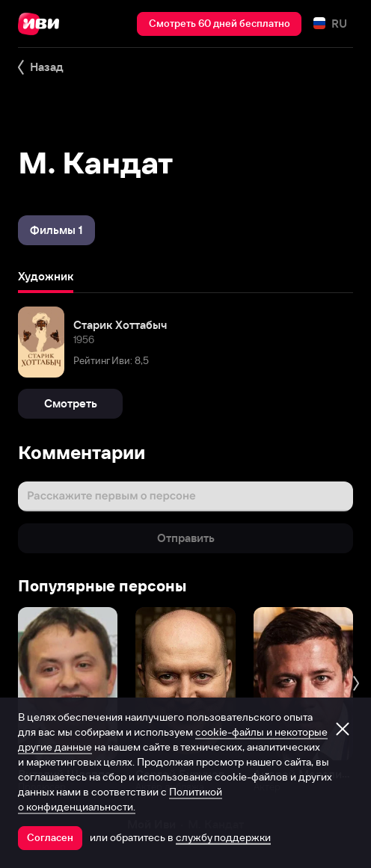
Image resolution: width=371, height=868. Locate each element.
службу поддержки (223, 837)
